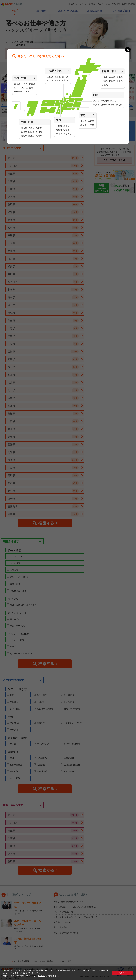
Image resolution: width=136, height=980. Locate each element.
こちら (42, 976)
